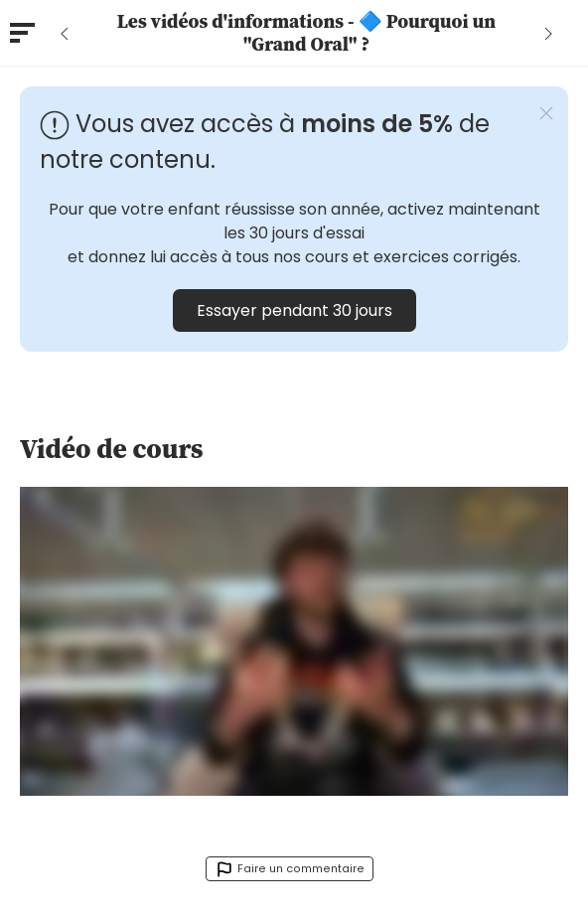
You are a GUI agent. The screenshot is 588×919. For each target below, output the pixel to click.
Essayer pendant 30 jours (294, 310)
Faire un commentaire (290, 869)
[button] (546, 113)
